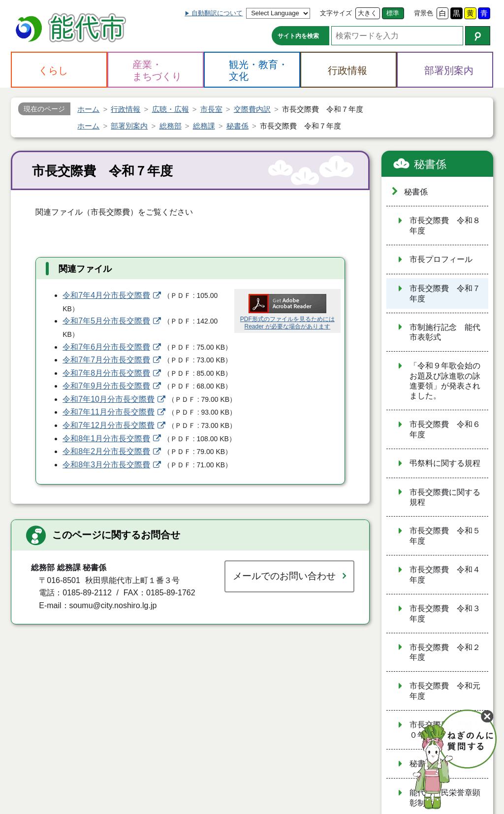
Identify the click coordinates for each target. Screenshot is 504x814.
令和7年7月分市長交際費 (106, 360)
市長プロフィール (441, 259)
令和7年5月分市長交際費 (106, 321)
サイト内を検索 (298, 36)
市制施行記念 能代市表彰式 (445, 332)
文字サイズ (336, 13)
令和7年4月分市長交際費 (106, 295)
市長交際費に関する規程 (445, 497)
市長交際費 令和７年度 (445, 293)
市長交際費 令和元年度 (445, 691)
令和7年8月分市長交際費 (106, 373)
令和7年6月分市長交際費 (106, 347)
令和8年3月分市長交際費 (106, 465)
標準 (393, 13)
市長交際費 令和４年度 (445, 575)
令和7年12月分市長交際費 (109, 425)
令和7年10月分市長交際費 (109, 399)
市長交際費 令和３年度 (445, 614)
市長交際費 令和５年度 (445, 536)
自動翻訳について (217, 13)
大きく (367, 13)
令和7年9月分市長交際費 (106, 386)
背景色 (424, 13)
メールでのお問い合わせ (284, 576)
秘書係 (430, 164)
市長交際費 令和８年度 (445, 226)
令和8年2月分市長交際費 (106, 451)
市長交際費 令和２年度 (445, 652)
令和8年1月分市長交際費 (106, 439)
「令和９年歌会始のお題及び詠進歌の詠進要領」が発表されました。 (445, 381)
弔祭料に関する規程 (445, 463)
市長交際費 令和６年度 (445, 429)
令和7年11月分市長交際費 (109, 412)
